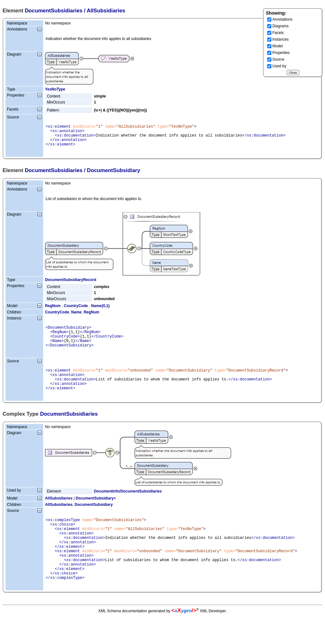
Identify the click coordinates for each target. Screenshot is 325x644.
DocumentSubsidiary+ (96, 513)
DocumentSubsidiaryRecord (71, 285)
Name (76, 317)
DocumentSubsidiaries (54, 11)
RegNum (53, 311)
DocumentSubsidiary (94, 519)
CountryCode (76, 311)
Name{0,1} (100, 311)
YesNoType (55, 89)
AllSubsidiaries (59, 513)
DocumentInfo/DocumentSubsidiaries (128, 506)
